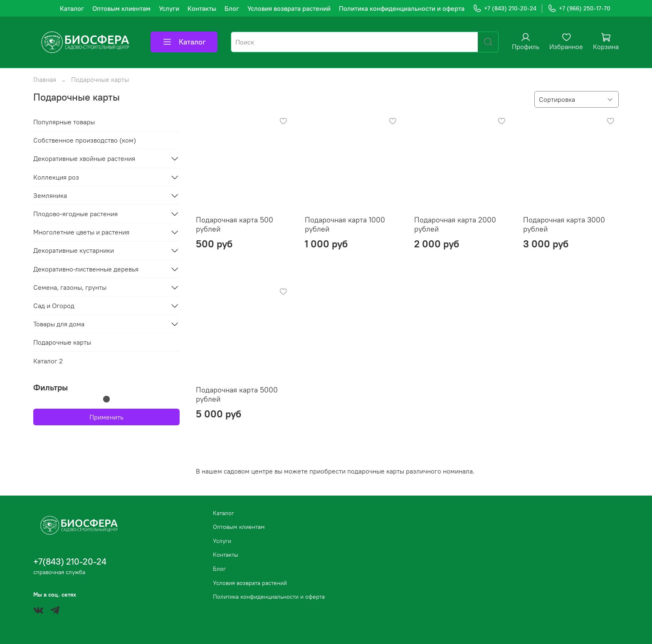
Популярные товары (64, 122)
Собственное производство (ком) (85, 140)
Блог (232, 8)
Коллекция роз (56, 177)
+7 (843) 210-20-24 (505, 9)
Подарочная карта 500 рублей (235, 225)
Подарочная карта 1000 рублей (345, 225)
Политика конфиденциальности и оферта (402, 8)
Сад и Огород (54, 306)
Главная (45, 79)
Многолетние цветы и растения (81, 232)
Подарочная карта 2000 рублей (455, 225)
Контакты (202, 8)
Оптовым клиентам (121, 8)
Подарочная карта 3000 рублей (564, 225)
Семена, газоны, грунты (70, 287)
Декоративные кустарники (74, 250)
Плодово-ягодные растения (75, 214)
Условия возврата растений (289, 8)
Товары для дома (59, 324)
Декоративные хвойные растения (84, 158)
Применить (106, 417)
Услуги (169, 8)
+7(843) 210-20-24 (70, 561)
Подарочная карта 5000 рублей (237, 395)
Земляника (50, 195)
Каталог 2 (48, 361)
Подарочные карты (62, 342)
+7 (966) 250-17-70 (579, 9)
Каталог (72, 8)
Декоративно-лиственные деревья (86, 269)
